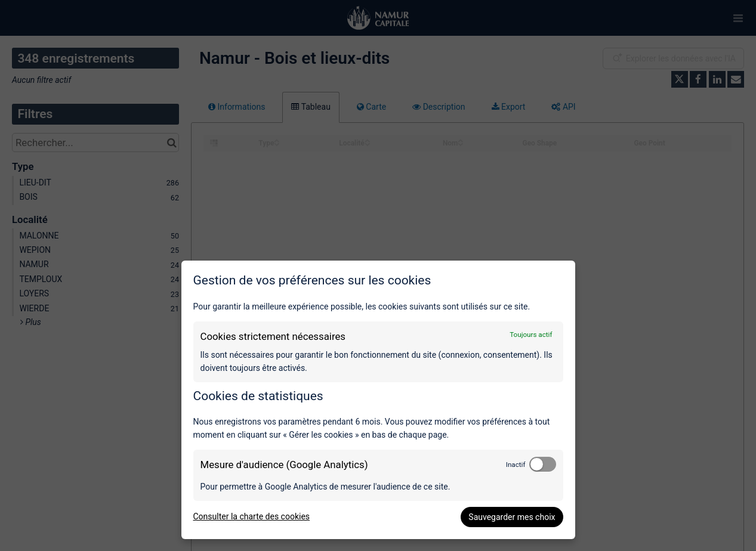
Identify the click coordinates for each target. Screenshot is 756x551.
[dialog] (378, 400)
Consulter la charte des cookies (252, 516)
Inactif (516, 465)
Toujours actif (531, 335)
